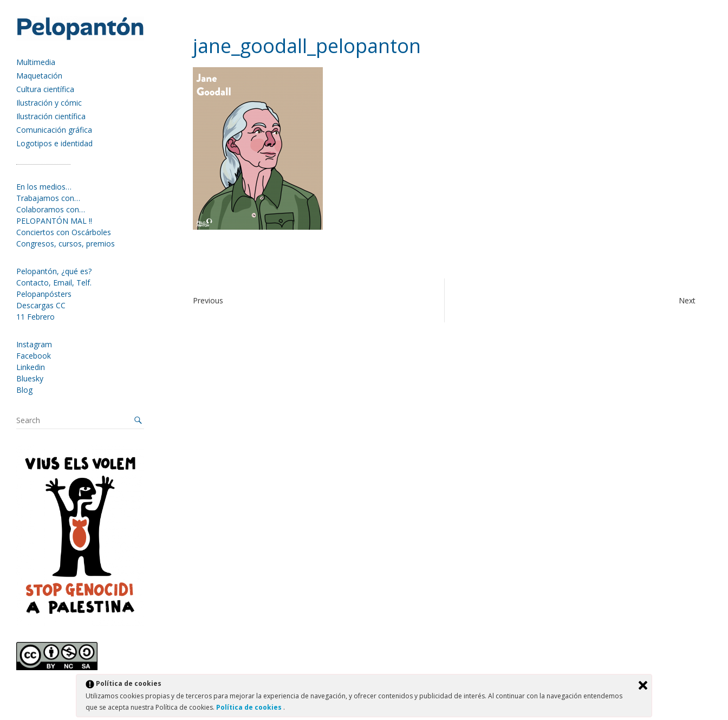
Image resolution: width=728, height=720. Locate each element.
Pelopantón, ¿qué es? (54, 271)
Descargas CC (41, 305)
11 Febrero (35, 317)
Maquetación (39, 76)
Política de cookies (250, 707)
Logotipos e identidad (54, 143)
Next (687, 300)
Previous (208, 300)
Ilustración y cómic (49, 103)
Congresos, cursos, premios (66, 244)
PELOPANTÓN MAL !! (54, 221)
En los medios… (44, 187)
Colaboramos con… (51, 209)
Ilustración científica (51, 116)
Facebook (34, 356)
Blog (24, 390)
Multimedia (36, 62)
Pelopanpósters (44, 294)
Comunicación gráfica (54, 130)
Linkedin (31, 367)
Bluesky (30, 378)
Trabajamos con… (48, 198)
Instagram (34, 344)
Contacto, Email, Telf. (54, 283)
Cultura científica (45, 89)
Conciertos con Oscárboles (64, 232)
